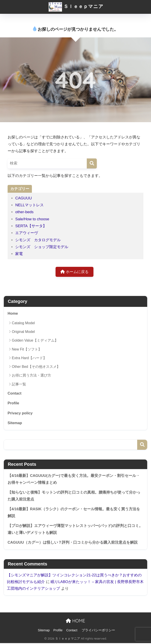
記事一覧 (19, 384)
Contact (14, 394)
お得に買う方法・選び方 (31, 376)
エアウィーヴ (27, 233)
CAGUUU (23, 198)
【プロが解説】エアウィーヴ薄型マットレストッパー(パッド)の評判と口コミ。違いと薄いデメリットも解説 (75, 530)
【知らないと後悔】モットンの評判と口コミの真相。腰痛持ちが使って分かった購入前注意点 (74, 496)
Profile (13, 403)
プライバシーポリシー (98, 631)
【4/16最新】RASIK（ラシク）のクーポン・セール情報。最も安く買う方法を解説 (74, 513)
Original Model (23, 332)
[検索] (92, 163)
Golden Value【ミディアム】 (35, 341)
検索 (142, 445)
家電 (19, 254)
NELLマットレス (29, 205)
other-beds (24, 212)
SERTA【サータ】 (31, 226)
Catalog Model (23, 323)
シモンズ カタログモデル (38, 240)
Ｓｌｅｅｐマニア (76, 6)
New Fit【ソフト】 (27, 349)
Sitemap (15, 423)
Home (13, 314)
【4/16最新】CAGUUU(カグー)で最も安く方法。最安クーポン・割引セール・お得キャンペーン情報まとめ (74, 480)
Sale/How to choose (32, 219)
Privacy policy (20, 413)
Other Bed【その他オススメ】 (36, 367)
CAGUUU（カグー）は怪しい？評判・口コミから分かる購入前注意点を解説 (73, 543)
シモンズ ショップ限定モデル (42, 247)
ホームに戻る (74, 272)
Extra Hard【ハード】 (29, 358)
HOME (75, 621)
